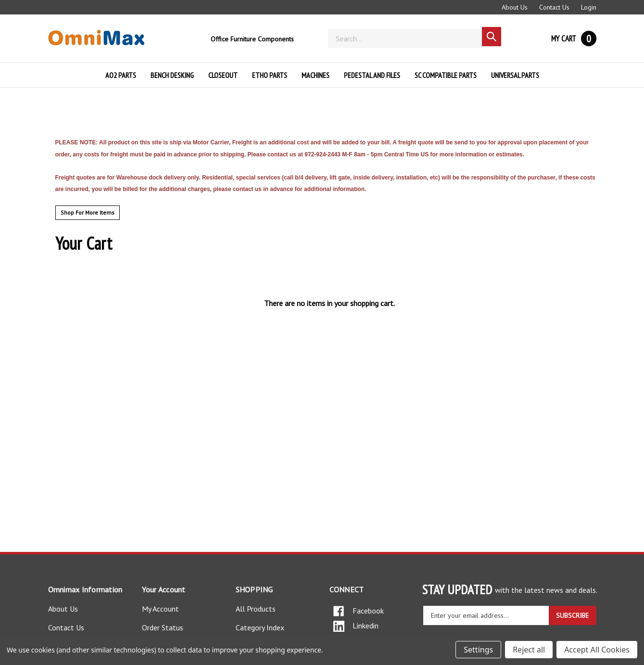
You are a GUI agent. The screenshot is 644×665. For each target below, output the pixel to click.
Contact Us (554, 7)
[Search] (415, 38)
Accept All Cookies (597, 650)
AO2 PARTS (121, 75)
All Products (256, 609)
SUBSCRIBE (572, 615)
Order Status (163, 627)
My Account (160, 609)
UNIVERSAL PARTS (515, 75)
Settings (478, 650)
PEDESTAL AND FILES (372, 75)
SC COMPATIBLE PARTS (446, 75)
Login (589, 7)
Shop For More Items (88, 212)
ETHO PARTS (270, 75)
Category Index (260, 627)
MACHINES (316, 75)
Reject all (529, 650)
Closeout (223, 75)
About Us (515, 7)
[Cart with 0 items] (574, 38)
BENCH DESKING (172, 75)
